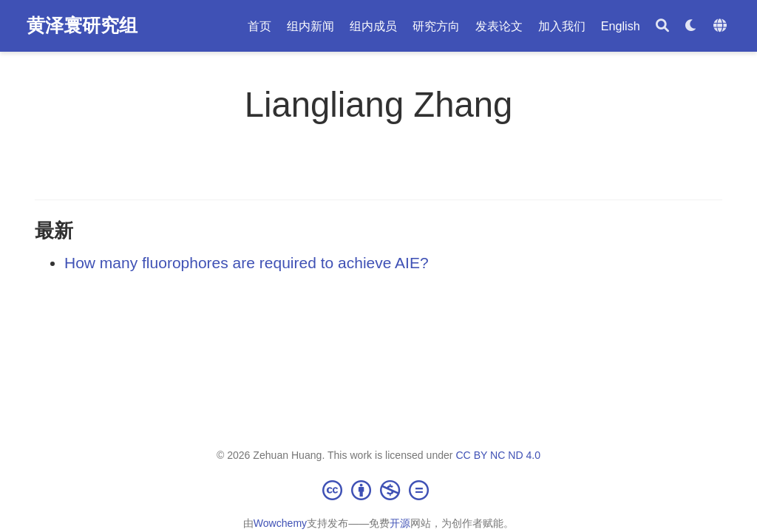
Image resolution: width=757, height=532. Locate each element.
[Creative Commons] (378, 490)
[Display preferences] (691, 26)
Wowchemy (280, 523)
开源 (400, 523)
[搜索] (662, 26)
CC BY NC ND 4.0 (498, 455)
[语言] (722, 26)
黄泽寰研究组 (82, 25)
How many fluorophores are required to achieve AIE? (247, 263)
